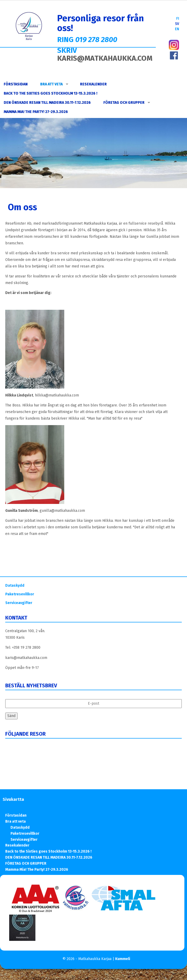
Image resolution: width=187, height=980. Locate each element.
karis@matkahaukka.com (26, 658)
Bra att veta (54, 84)
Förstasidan (16, 84)
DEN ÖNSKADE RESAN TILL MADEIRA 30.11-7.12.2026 (47, 103)
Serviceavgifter (19, 603)
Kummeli (123, 959)
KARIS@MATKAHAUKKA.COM (105, 58)
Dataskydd (15, 586)
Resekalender (93, 84)
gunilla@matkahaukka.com (62, 511)
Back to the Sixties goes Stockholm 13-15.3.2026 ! (50, 93)
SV (177, 24)
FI (178, 19)
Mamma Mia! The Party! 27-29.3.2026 (36, 112)
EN (177, 29)
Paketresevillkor (20, 594)
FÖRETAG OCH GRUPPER (127, 103)
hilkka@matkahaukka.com (57, 395)
